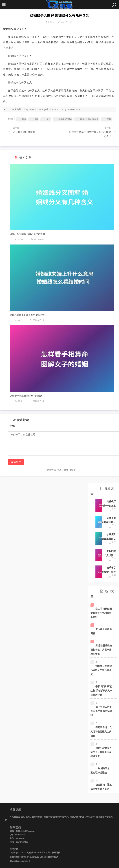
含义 (48, 119)
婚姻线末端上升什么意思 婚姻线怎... (29, 315)
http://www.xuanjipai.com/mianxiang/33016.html (52, 109)
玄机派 (30, 853)
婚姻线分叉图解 (65, 119)
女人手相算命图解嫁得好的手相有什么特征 (101, 613)
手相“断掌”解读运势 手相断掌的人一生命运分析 (101, 691)
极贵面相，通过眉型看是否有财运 (101, 787)
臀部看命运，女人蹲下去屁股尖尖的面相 (101, 732)
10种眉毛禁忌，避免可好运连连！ (101, 770)
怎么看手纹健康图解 (24, 132)
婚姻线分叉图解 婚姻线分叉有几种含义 (101, 670)
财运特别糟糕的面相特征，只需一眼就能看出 (90, 134)
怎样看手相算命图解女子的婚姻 (26, 396)
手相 (109, 119)
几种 (36, 119)
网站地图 (56, 853)
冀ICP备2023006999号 (20, 861)
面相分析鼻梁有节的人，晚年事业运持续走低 (101, 752)
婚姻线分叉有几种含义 (89, 119)
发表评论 (16, 462)
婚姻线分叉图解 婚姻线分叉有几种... (29, 234)
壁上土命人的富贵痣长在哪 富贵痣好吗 (101, 711)
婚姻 (24, 119)
